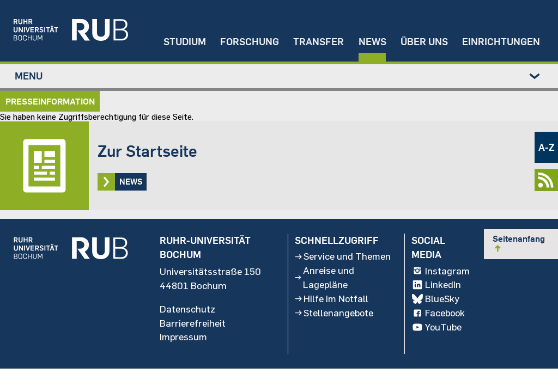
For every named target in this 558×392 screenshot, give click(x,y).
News (371, 41)
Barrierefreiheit (193, 324)
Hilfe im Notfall (332, 314)
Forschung (247, 41)
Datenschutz (187, 310)
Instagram (441, 272)
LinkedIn (436, 286)
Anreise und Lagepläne (324, 293)
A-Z (547, 147)
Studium (182, 41)
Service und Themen (324, 264)
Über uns (423, 41)
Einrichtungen (501, 41)
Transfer (317, 41)
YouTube (437, 328)
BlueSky (436, 300)
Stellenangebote (335, 328)
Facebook (439, 314)
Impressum (184, 338)
